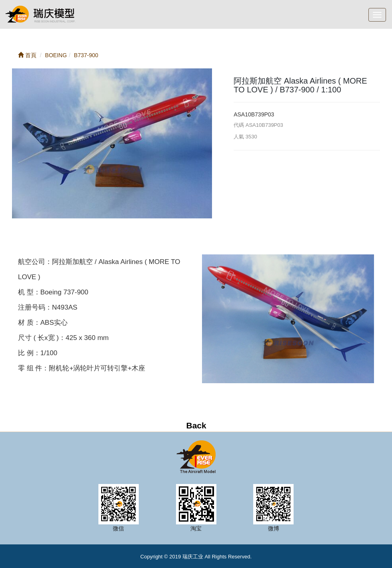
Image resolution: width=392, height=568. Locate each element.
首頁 (27, 55)
